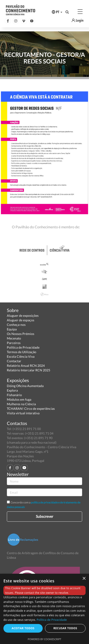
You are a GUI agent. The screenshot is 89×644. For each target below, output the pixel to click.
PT (57, 12)
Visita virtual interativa (23, 413)
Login (80, 20)
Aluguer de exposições (23, 316)
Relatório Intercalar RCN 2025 (29, 370)
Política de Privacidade (23, 347)
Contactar (14, 361)
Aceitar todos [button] (23, 628)
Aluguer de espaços (21, 320)
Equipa (12, 329)
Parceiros (14, 343)
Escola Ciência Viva (21, 356)
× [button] (84, 579)
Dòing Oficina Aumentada (25, 386)
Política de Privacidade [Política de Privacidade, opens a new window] (52, 620)
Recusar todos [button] (65, 628)
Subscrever (44, 516)
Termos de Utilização (22, 352)
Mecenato (14, 338)
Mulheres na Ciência (21, 404)
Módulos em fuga (19, 399)
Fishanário (14, 395)
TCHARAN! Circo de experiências (31, 409)
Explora (12, 390)
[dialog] (44, 609)
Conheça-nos (16, 325)
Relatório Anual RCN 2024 (26, 366)
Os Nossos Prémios (21, 334)
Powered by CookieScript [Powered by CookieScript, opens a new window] (45, 639)
